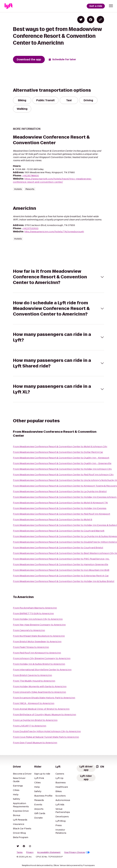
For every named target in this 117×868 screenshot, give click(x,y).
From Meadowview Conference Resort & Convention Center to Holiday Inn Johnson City (62, 469)
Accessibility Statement (49, 852)
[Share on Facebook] (91, 20)
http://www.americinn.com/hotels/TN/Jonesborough (54, 232)
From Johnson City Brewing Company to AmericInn (42, 658)
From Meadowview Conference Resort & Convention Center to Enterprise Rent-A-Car (61, 576)
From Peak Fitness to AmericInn (31, 647)
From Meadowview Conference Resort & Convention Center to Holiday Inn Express (60, 508)
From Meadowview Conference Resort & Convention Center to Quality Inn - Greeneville (62, 463)
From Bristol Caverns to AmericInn (32, 675)
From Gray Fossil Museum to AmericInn (35, 743)
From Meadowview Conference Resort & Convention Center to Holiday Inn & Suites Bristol (64, 581)
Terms (20, 852)
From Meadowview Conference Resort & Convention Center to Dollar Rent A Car (58, 452)
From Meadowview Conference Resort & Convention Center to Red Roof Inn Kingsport (62, 514)
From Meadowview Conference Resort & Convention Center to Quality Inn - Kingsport (61, 458)
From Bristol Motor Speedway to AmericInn (37, 641)
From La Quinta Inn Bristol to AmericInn (35, 720)
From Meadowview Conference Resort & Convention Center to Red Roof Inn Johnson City (63, 475)
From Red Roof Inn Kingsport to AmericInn (37, 653)
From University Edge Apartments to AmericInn (39, 692)
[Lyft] (9, 6)
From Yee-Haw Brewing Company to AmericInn (39, 625)
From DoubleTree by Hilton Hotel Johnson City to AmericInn (47, 731)
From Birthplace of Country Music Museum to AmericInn (44, 714)
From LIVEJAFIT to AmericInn (30, 726)
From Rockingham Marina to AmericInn (35, 608)
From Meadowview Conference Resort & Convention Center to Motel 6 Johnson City (60, 446)
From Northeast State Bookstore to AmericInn (39, 636)
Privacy (30, 852)
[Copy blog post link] (100, 20)
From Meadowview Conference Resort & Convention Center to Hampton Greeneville (61, 564)
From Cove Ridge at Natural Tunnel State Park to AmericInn (46, 737)
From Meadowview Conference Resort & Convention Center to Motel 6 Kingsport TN (60, 503)
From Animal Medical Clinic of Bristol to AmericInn (41, 709)
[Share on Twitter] (81, 20)
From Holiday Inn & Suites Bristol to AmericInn (39, 664)
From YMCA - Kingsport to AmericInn (34, 703)
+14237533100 (30, 228)
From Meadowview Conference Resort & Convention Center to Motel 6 (53, 519)
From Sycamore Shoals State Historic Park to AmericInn (44, 698)
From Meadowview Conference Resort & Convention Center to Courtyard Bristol (58, 548)
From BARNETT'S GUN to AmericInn (33, 613)
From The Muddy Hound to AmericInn (34, 681)
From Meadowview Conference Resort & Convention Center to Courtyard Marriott (59, 531)
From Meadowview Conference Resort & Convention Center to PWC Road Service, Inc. (61, 559)
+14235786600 (30, 176)
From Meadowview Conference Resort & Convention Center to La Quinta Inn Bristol (60, 491)
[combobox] (100, 767)
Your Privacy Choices (77, 852)
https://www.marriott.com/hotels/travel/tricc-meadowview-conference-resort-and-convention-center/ (52, 180)
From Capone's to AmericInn (29, 630)
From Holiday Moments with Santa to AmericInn (40, 686)
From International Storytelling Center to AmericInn (42, 670)
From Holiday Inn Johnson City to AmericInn (38, 619)
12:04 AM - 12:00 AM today (30, 169)
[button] (111, 6)
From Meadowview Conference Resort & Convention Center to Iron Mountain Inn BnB (61, 570)
